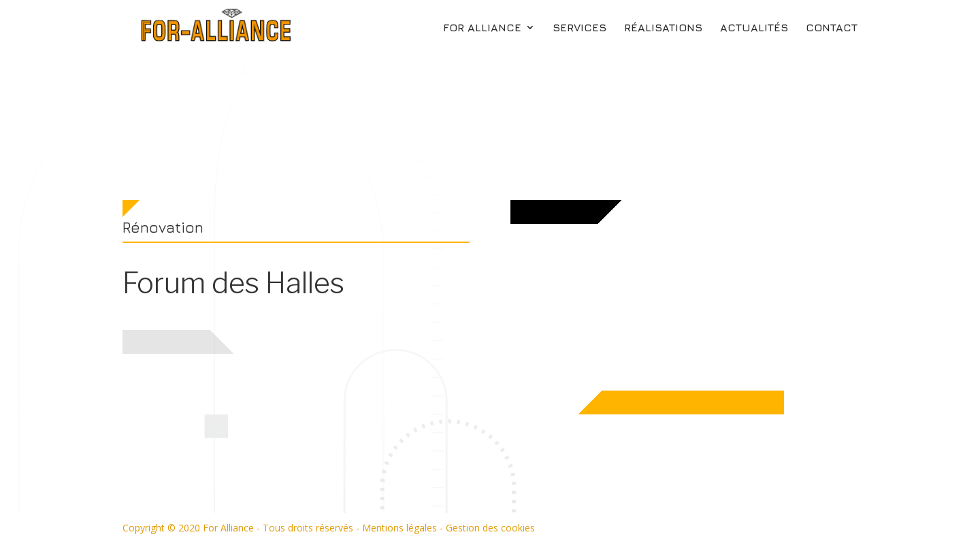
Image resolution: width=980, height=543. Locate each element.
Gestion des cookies (490, 528)
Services (579, 28)
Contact (832, 28)
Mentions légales (399, 528)
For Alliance (482, 28)
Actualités (754, 28)
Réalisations (663, 28)
